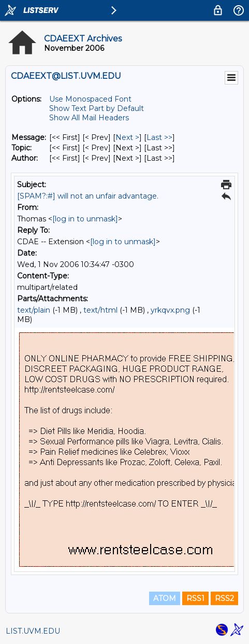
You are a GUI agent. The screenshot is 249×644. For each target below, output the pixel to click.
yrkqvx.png (170, 310)
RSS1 (195, 598)
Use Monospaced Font (90, 99)
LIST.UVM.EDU (33, 631)
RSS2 (224, 598)
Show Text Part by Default (97, 108)
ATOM (165, 598)
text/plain (34, 310)
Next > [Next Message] (127, 137)
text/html (100, 310)
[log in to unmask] (85, 219)
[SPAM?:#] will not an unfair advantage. (88, 196)
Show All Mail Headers (89, 118)
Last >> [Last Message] (159, 137)
